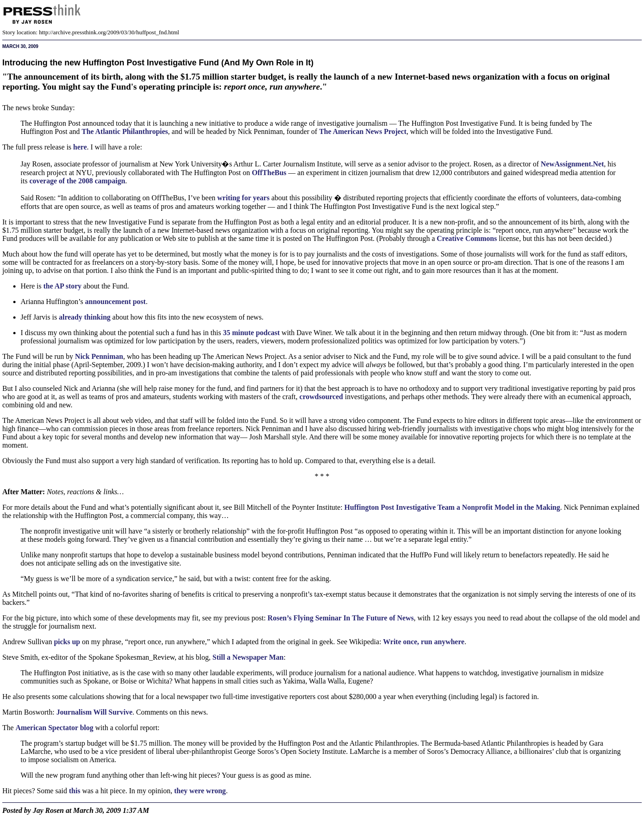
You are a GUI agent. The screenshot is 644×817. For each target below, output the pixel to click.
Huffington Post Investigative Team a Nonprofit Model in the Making (452, 507)
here (80, 147)
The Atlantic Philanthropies (125, 131)
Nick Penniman (99, 356)
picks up (67, 642)
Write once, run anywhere (424, 642)
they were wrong (200, 791)
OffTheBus (269, 173)
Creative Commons (467, 238)
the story (63, 286)
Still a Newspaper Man (248, 657)
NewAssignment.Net (572, 164)
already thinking (85, 317)
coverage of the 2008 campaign (77, 181)
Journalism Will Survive (94, 712)
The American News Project (363, 131)
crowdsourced (321, 397)
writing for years (243, 198)
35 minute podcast (251, 333)
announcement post (115, 302)
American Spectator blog (54, 728)
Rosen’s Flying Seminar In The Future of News (341, 618)
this (75, 791)
